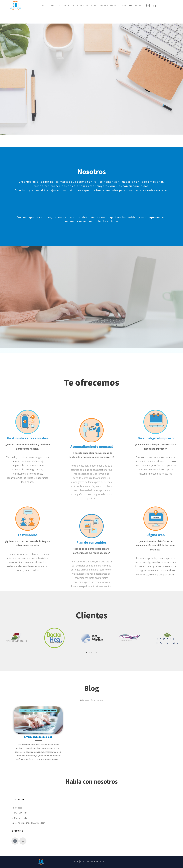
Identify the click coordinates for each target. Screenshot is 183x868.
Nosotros (48, 6)
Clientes (83, 6)
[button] (87, 653)
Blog (94, 6)
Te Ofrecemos (66, 6)
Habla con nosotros (113, 6)
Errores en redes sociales (38, 737)
